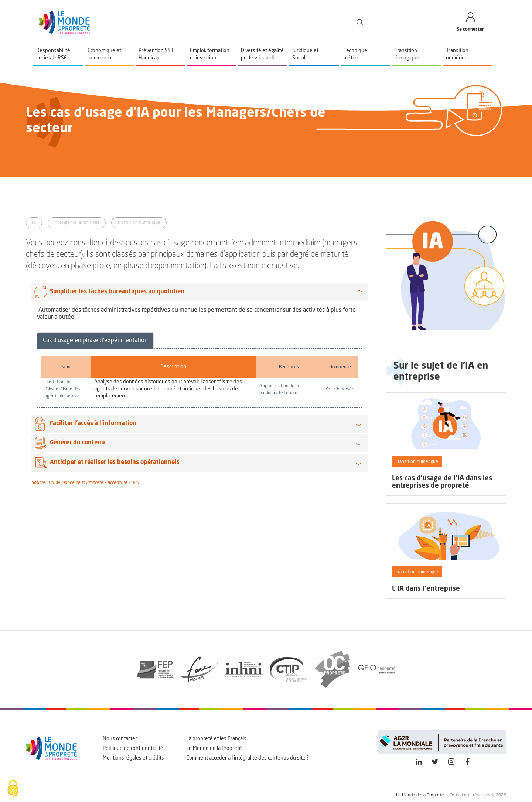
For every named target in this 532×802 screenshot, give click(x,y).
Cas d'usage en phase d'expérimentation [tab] (95, 341)
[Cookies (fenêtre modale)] (13, 789)
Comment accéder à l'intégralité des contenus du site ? (248, 758)
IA (34, 223)
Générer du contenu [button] (77, 443)
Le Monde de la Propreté (214, 748)
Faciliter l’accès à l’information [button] (93, 424)
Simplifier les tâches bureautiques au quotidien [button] (117, 292)
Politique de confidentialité (133, 748)
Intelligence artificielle (77, 223)
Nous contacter (120, 739)
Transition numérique (139, 223)
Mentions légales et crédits (133, 758)
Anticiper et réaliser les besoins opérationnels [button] (115, 463)
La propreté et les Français (216, 739)
